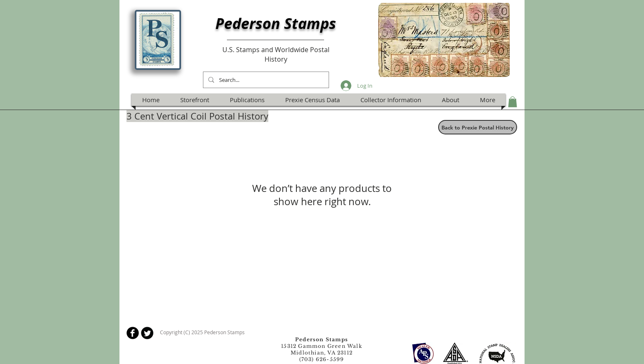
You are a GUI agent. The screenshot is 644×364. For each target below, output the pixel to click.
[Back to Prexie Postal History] (478, 127)
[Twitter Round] (147, 333)
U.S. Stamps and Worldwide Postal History (276, 54)
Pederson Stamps (276, 23)
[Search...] (265, 80)
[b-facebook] (133, 333)
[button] (513, 102)
